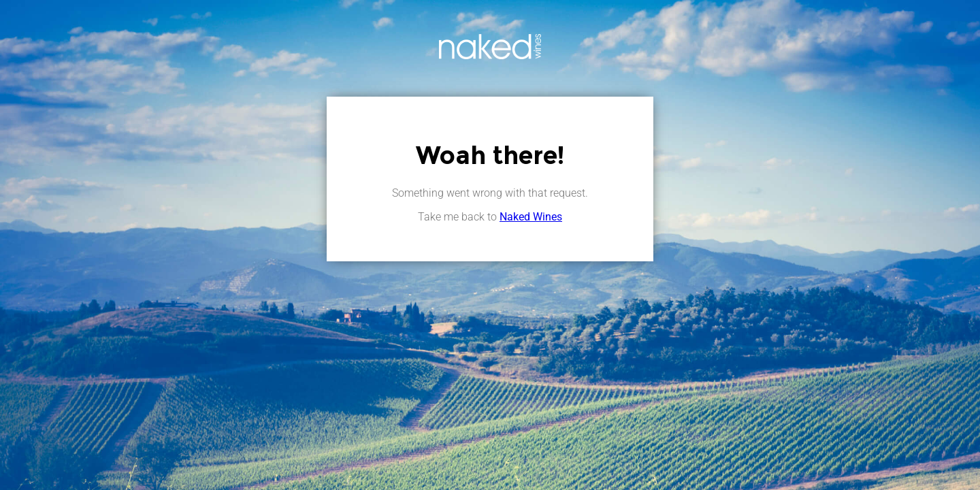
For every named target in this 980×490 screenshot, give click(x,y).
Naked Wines (531, 217)
